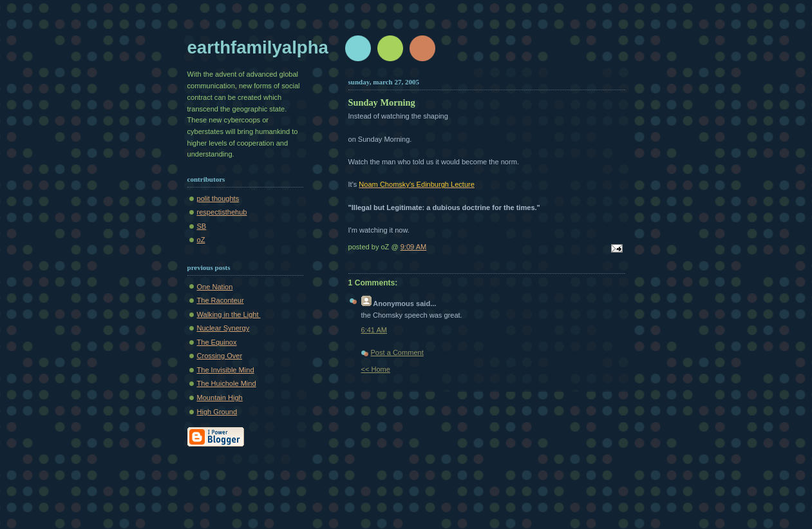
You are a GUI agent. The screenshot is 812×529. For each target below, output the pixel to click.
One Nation (215, 287)
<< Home (376, 369)
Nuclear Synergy (223, 328)
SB (202, 226)
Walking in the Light (229, 314)
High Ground (217, 412)
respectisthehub (222, 212)
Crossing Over (220, 356)
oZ (201, 240)
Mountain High (220, 398)
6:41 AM (374, 330)
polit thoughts (218, 198)
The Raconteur (221, 300)
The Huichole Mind (227, 383)
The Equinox (217, 342)
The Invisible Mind (226, 370)
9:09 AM (414, 247)
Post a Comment (397, 352)
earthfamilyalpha (258, 47)
